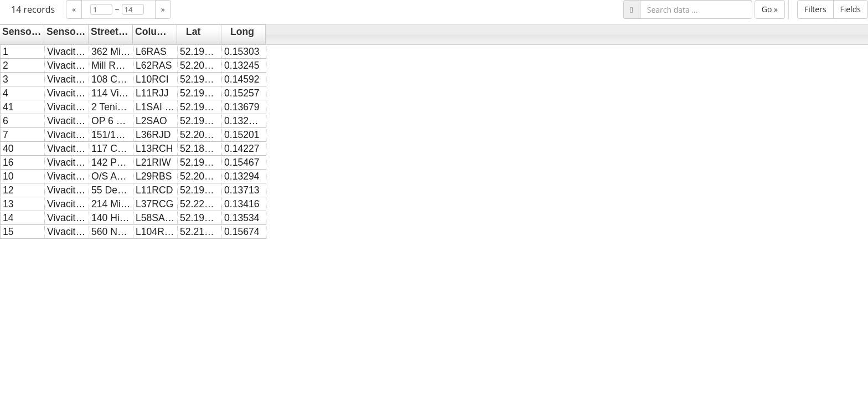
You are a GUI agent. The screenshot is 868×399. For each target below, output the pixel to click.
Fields (851, 9)
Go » (770, 9)
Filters (815, 9)
